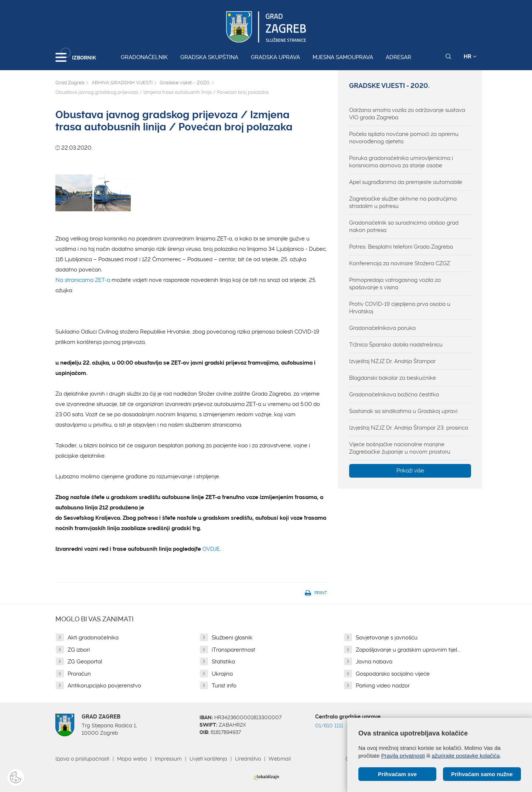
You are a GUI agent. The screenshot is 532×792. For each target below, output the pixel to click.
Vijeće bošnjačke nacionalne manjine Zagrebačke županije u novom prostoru (400, 448)
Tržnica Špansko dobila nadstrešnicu (396, 345)
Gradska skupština (209, 57)
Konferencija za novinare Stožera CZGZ (400, 263)
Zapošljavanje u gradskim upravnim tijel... (408, 650)
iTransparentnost (233, 650)
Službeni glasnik (232, 638)
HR (470, 57)
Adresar (398, 57)
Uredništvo (248, 759)
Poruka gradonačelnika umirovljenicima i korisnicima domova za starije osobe (401, 162)
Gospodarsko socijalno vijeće (393, 674)
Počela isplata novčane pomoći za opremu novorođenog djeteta (404, 138)
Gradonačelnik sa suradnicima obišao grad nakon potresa (404, 226)
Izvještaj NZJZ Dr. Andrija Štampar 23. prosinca (409, 428)
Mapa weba (132, 759)
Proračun (79, 674)
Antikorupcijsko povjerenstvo (104, 686)
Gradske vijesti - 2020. (185, 83)
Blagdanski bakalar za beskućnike (393, 378)
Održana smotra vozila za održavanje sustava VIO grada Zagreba (407, 114)
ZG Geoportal (85, 662)
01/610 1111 (329, 726)
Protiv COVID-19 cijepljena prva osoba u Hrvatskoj (400, 308)
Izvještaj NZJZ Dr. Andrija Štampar (392, 361)
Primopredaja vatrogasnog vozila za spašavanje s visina (395, 284)
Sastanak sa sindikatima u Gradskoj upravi (403, 411)
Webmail (280, 759)
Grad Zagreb (70, 83)
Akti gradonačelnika (93, 638)
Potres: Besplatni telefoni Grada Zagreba (401, 247)
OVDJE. (212, 549)
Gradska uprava (275, 57)
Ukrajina (222, 674)
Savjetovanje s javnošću (387, 638)
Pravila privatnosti (403, 756)
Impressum (168, 759)
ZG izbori (79, 650)
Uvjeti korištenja (208, 759)
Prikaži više (410, 471)
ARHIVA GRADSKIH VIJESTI (122, 83)
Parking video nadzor (383, 686)
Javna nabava (374, 662)
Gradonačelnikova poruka (382, 328)
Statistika (223, 662)
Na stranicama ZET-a (83, 280)
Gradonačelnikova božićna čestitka (394, 395)
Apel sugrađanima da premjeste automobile (406, 182)
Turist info (224, 686)
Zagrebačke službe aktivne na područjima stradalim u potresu (403, 202)
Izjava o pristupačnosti (82, 759)
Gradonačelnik (144, 57)
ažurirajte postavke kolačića (465, 756)
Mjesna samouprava (343, 57)
